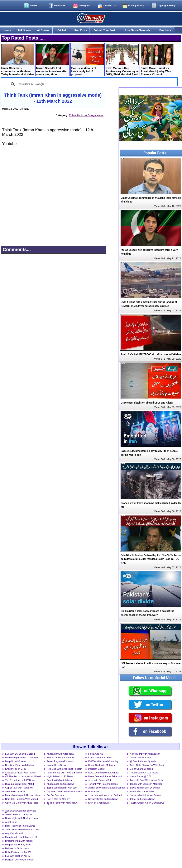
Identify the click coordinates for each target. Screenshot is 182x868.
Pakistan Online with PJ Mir (19, 860)
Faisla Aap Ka (95, 754)
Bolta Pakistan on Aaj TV (18, 852)
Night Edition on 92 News (60, 776)
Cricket (62, 30)
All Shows (43, 30)
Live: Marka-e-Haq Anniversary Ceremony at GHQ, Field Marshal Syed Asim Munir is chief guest (122, 60)
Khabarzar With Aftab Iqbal (61, 758)
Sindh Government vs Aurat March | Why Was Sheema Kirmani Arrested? (157, 60)
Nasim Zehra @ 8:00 (141, 776)
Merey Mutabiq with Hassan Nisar (23, 795)
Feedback (165, 30)
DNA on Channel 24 (99, 803)
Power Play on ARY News (60, 761)
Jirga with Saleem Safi (100, 780)
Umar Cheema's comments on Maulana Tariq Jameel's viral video (18, 60)
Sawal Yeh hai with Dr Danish (145, 788)
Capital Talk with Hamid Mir (19, 788)
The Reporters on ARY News (20, 780)
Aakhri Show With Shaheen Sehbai (106, 788)
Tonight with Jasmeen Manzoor (146, 784)
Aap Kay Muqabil (14, 833)
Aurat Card (11, 822)
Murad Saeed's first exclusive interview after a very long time (52, 60)
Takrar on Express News (142, 799)
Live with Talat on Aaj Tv (18, 856)
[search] (74, 84)
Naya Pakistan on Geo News (103, 799)
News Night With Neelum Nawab (22, 818)
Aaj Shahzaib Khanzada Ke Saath (64, 791)
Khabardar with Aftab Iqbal (60, 754)
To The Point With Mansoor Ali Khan (62, 803)
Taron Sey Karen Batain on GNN (22, 830)
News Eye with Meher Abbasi (103, 773)
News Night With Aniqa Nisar (145, 754)
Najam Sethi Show (56, 765)
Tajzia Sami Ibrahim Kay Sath (62, 788)
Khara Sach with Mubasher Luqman (102, 765)
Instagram (84, 5)
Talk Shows (25, 30)
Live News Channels (137, 30)
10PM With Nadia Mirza (142, 791)
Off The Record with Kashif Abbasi (23, 776)
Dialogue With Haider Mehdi (20, 784)
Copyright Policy (166, 5)
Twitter (33, 5)
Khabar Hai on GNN (16, 769)
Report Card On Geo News (144, 773)
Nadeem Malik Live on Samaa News (145, 796)
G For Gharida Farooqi (142, 769)
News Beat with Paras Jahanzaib (105, 776)
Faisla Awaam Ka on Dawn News (147, 803)
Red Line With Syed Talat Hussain (64, 769)
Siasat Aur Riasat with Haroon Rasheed (21, 773)
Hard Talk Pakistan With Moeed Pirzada (21, 799)
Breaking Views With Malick (20, 765)
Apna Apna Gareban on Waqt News (20, 811)
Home (7, 30)
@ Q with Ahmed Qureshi (143, 761)
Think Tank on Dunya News (86, 115)
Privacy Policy (136, 5)
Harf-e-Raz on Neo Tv (58, 799)
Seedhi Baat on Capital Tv (19, 814)
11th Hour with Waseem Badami (105, 795)
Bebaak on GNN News (17, 848)
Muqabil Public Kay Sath (18, 845)
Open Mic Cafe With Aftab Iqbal (21, 803)
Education (94, 791)
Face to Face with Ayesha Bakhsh (64, 773)
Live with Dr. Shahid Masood (20, 754)
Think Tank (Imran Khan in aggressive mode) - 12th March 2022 (53, 98)
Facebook (60, 5)
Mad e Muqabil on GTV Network (22, 758)
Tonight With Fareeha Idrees (103, 784)
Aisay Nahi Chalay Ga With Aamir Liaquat (147, 765)
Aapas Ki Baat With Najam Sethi (147, 780)
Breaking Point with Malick (19, 841)
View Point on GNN (15, 791)
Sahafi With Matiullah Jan (60, 780)
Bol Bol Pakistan (55, 795)
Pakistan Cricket (97, 769)
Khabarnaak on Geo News (60, 784)
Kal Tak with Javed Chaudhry (103, 761)
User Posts (80, 30)
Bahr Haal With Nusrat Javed (20, 826)
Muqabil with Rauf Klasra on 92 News (21, 837)
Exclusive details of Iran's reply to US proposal (87, 60)
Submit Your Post (104, 30)
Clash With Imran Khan (100, 758)
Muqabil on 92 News (16, 761)
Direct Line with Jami (141, 758)
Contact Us (110, 5)
